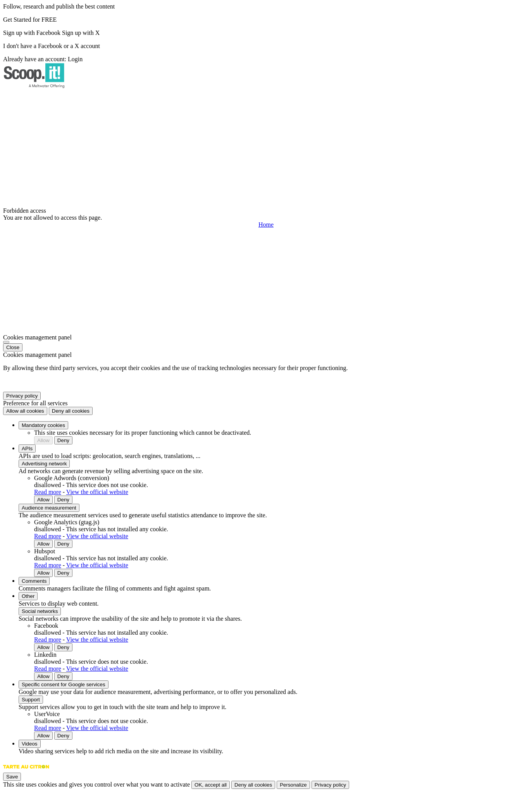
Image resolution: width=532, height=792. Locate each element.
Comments (34, 581)
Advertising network (44, 464)
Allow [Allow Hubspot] (43, 573)
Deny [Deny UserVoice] (63, 736)
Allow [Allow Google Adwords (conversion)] (43, 500)
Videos (30, 744)
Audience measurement (49, 508)
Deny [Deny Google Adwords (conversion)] (63, 500)
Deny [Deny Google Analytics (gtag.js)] (63, 544)
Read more (48, 492)
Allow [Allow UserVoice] (43, 736)
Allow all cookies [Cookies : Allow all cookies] (25, 411)
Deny (63, 440)
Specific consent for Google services (64, 684)
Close (13, 347)
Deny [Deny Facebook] (63, 647)
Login (75, 59)
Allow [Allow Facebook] (43, 647)
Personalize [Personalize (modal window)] (293, 785)
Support (31, 700)
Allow (43, 440)
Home (266, 225)
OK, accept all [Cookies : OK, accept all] (211, 785)
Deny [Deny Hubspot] (63, 573)
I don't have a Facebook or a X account (52, 46)
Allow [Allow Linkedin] (43, 676)
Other (28, 596)
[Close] (6, 342)
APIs (27, 449)
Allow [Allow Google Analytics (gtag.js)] (43, 544)
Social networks (40, 611)
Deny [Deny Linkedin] (63, 676)
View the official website (97, 492)
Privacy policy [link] (22, 396)
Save (12, 777)
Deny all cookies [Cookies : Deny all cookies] (71, 411)
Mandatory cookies (43, 425)
